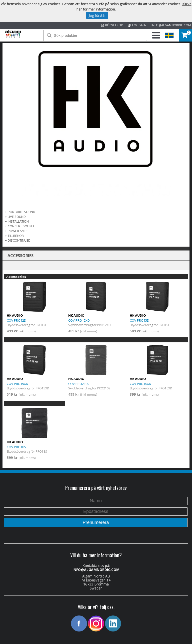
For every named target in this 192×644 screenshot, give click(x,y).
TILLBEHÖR (16, 236)
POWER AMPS (18, 231)
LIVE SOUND (17, 217)
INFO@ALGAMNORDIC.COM (171, 25)
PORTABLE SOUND (21, 212)
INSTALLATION (18, 221)
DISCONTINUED (19, 240)
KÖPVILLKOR (112, 25)
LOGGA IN (137, 25)
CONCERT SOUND (21, 226)
